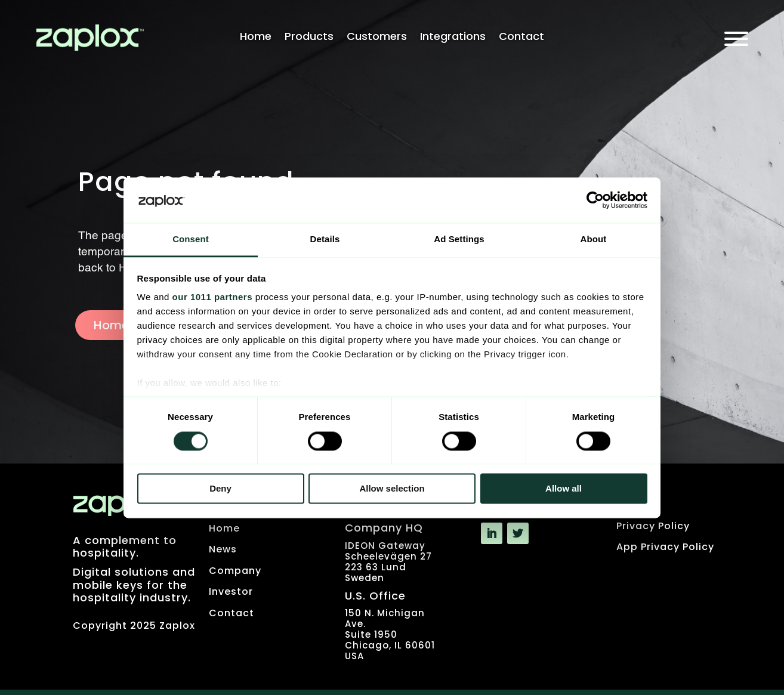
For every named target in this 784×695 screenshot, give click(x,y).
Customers (377, 38)
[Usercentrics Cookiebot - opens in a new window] (595, 200)
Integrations (453, 38)
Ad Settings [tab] (459, 240)
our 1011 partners (212, 297)
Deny (220, 489)
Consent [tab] (191, 240)
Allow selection (392, 489)
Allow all (564, 489)
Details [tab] (325, 240)
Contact (521, 38)
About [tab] (594, 240)
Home (256, 38)
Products (309, 38)
